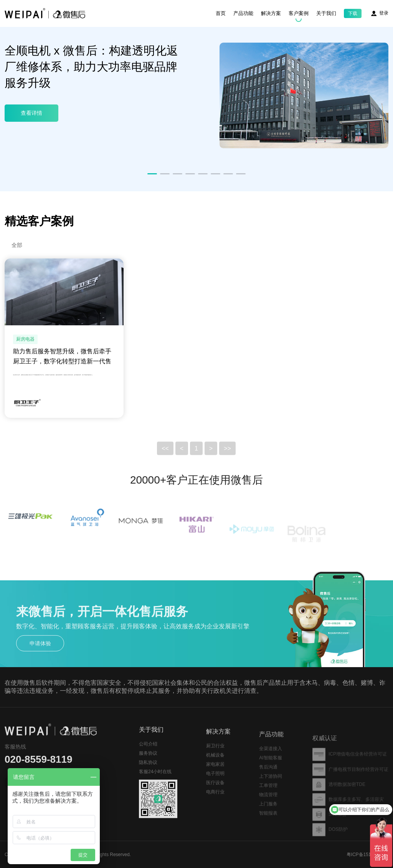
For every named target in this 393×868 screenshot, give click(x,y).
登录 (384, 13)
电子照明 (215, 787)
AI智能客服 (270, 772)
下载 (353, 13)
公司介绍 (148, 754)
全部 (17, 245)
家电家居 (215, 778)
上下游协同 (271, 791)
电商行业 (215, 805)
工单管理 (268, 800)
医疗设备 (215, 796)
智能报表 (268, 828)
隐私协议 (148, 773)
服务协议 (148, 764)
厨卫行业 (215, 759)
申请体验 (40, 653)
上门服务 (268, 818)
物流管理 (268, 809)
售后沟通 (268, 782)
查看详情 (31, 113)
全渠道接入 (271, 763)
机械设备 (215, 769)
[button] (152, 174)
